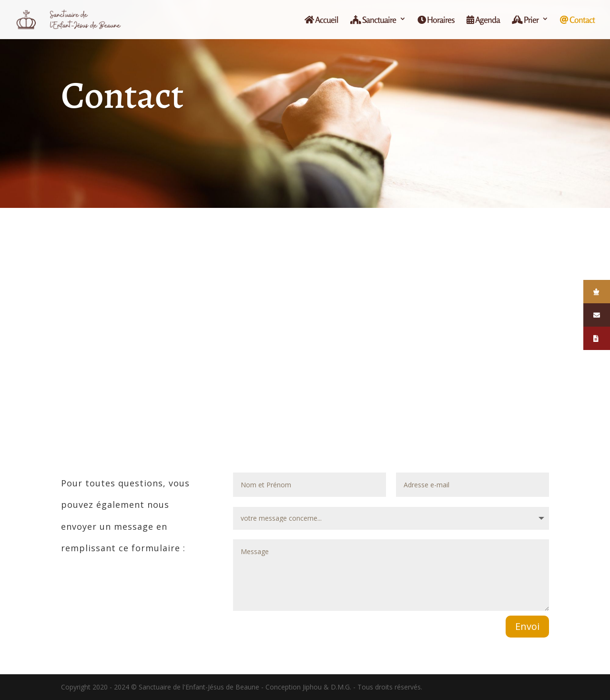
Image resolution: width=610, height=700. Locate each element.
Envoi (527, 626)
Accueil (321, 20)
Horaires (436, 20)
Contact (577, 20)
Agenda (483, 20)
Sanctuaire (373, 20)
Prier (525, 20)
